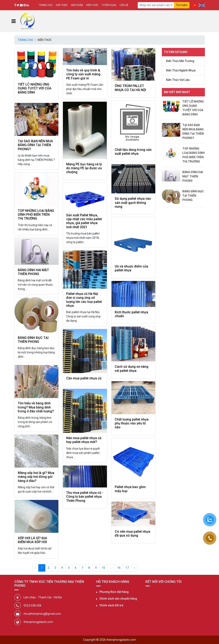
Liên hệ (124, 5)
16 (119, 568)
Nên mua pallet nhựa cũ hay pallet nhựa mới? (84, 440)
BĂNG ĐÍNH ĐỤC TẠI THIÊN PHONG (33, 340)
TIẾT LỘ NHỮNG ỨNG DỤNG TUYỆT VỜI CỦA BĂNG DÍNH (35, 88)
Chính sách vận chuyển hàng (118, 599)
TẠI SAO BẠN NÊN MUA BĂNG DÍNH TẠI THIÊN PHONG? (35, 145)
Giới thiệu (62, 5)
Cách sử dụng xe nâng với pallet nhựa (132, 369)
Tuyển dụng (109, 5)
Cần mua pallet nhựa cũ (84, 378)
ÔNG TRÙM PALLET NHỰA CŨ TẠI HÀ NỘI (130, 88)
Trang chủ (46, 5)
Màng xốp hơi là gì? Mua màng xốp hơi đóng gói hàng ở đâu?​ (36, 477)
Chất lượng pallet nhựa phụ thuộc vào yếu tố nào (132, 423)
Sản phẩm (77, 5)
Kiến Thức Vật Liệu (178, 80)
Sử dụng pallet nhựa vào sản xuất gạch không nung (133, 203)
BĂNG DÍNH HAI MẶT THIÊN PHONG (33, 272)
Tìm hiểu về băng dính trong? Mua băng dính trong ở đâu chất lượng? (36, 407)
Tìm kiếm (182, 5)
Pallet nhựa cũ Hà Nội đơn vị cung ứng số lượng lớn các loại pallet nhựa (84, 300)
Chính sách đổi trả (111, 605)
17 (127, 568)
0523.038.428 (32, 606)
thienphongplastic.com (38, 622)
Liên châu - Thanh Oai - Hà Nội (43, 597)
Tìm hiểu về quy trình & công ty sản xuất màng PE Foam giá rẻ (83, 74)
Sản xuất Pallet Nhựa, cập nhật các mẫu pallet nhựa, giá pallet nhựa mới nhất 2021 (84, 221)
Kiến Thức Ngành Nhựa (181, 70)
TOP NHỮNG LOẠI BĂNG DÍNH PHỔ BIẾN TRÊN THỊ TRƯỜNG (36, 215)
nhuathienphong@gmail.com (42, 614)
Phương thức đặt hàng (114, 592)
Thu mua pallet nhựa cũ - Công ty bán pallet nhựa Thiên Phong (85, 497)
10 (103, 568)
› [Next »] (134, 568)
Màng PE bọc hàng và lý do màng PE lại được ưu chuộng (84, 168)
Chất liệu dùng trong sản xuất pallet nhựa (133, 152)
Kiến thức (92, 5)
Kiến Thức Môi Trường (180, 61)
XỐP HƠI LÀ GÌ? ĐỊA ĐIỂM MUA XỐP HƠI (32, 540)
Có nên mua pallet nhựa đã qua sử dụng (132, 533)
